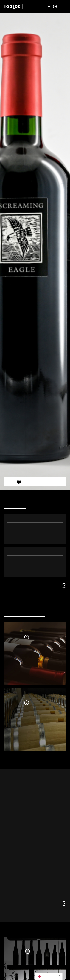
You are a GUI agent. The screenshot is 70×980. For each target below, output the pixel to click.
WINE (29, 6)
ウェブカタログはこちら (38, 482)
